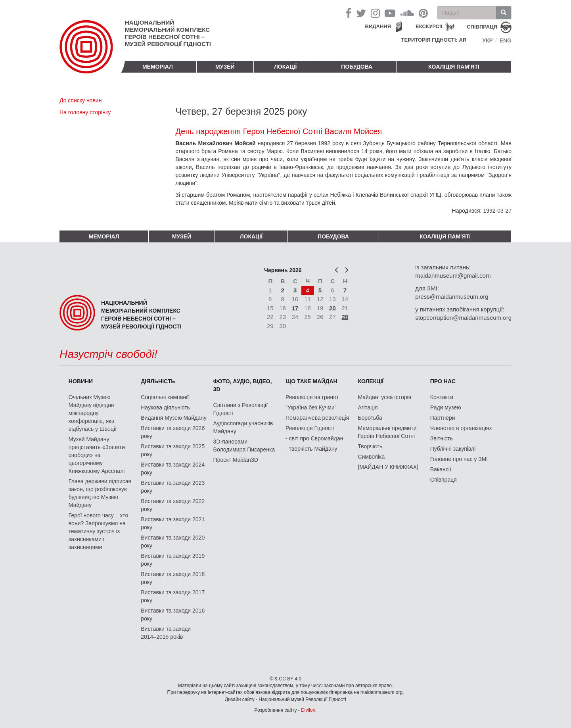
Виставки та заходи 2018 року (173, 578)
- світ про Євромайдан (314, 438)
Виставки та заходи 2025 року (173, 450)
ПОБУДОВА (357, 67)
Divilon (308, 710)
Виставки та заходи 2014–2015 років (166, 633)
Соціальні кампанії (165, 397)
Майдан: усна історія (384, 397)
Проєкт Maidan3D (236, 460)
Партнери (443, 418)
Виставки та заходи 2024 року (173, 469)
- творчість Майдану (311, 449)
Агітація (368, 407)
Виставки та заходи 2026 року (173, 432)
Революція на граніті (312, 397)
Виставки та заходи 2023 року (173, 487)
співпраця (482, 27)
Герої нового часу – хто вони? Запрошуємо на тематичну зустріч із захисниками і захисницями (98, 531)
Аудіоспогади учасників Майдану (243, 427)
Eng (506, 40)
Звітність (442, 438)
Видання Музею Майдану (173, 418)
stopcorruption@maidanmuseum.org (463, 318)
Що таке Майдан (311, 381)
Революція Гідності (310, 428)
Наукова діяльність (165, 407)
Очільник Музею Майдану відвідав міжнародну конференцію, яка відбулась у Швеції (93, 413)
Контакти (442, 397)
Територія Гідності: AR (434, 40)
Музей (225, 67)
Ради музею (446, 407)
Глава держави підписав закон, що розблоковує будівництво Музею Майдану (100, 493)
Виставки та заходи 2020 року (173, 542)
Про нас (443, 381)
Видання (378, 26)
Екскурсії (429, 26)
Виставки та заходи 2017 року (173, 596)
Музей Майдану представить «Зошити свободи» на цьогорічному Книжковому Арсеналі (97, 455)
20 (332, 308)
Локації (285, 67)
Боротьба (370, 418)
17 (295, 308)
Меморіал (158, 67)
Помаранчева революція (317, 418)
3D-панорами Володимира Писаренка (244, 446)
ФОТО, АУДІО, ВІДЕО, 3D (243, 385)
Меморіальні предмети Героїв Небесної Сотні (387, 432)
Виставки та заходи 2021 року (173, 523)
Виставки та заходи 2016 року (173, 615)
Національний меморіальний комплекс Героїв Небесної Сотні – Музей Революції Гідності (168, 33)
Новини (81, 381)
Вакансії (441, 469)
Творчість (370, 446)
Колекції (371, 381)
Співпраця (444, 480)
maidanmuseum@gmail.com (453, 276)
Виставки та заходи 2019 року (173, 560)
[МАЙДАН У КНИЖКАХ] (388, 467)
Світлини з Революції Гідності (240, 409)
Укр (488, 40)
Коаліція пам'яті (454, 67)
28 (345, 317)
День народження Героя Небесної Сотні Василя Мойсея (279, 131)
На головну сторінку (85, 112)
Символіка (371, 457)
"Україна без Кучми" (311, 407)
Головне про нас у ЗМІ (459, 459)
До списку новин (80, 100)
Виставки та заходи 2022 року (173, 505)
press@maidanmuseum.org (452, 297)
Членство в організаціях (461, 428)
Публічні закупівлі (453, 449)
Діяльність (158, 381)
